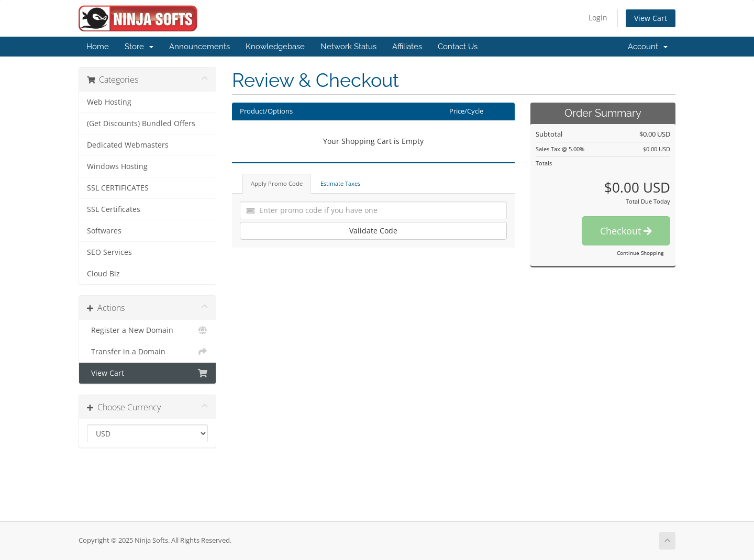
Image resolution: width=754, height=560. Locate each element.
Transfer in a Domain (147, 352)
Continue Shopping (640, 253)
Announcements (199, 47)
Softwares (104, 231)
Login (598, 18)
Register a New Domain (147, 330)
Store (139, 47)
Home (98, 47)
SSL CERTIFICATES (118, 188)
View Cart (651, 18)
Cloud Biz (103, 274)
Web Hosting (109, 102)
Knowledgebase (275, 47)
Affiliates (407, 47)
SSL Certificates (114, 209)
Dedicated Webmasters (128, 145)
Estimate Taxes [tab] (340, 183)
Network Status (348, 47)
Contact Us (458, 47)
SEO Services (109, 252)
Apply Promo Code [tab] (277, 183)
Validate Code (373, 231)
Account (648, 47)
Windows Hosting (117, 166)
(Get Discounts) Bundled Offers (141, 124)
